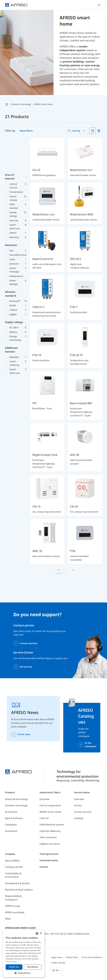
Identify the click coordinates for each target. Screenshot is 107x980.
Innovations (11, 831)
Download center (49, 860)
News (8, 919)
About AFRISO (12, 861)
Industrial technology (16, 799)
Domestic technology (16, 805)
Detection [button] (11, 212)
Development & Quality (17, 883)
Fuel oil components (50, 805)
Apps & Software (14, 818)
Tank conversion (48, 837)
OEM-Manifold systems (52, 825)
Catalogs (79, 818)
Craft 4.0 (44, 818)
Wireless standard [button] (11, 261)
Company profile (14, 867)
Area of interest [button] (10, 144)
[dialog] (24, 954)
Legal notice (57, 957)
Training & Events (49, 854)
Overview (45, 799)
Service (78, 805)
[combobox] (77, 131)
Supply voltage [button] (14, 289)
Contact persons (29, 643)
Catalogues (11, 825)
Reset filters (26, 131)
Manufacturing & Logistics (19, 890)
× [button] (41, 933)
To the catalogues (90, 745)
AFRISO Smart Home (50, 812)
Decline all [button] (33, 967)
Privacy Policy (72, 957)
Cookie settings (58, 963)
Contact (44, 867)
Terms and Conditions (92, 957)
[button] (24, 973)
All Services (26, 667)
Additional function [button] (11, 317)
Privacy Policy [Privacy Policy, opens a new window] (11, 962)
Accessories (11, 812)
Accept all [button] (14, 967)
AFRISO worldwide (15, 912)
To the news (24, 734)
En (59, 970)
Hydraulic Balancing (50, 831)
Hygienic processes (50, 844)
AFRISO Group (13, 906)
